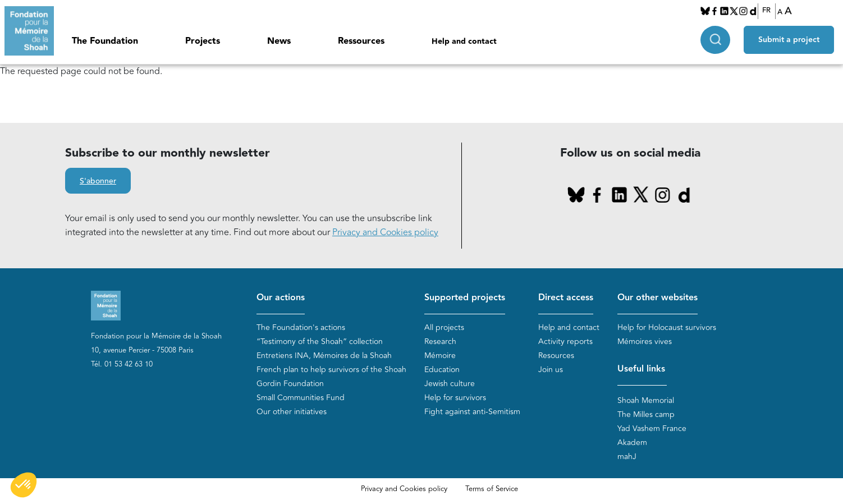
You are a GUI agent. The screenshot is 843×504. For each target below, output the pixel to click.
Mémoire (440, 356)
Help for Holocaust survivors (667, 327)
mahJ (627, 457)
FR (766, 11)
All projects (444, 327)
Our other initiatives (292, 412)
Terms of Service (492, 489)
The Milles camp (646, 414)
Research (440, 342)
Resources (556, 356)
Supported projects (465, 298)
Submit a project (789, 40)
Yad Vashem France (652, 429)
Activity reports (565, 342)
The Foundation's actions (301, 327)
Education (442, 370)
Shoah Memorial (646, 400)
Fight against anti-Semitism (472, 412)
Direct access (566, 298)
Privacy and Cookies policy (385, 232)
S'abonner (98, 181)
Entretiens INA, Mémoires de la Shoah (324, 356)
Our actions (281, 298)
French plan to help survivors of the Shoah (331, 370)
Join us (551, 370)
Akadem (632, 443)
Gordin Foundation (290, 384)
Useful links (641, 369)
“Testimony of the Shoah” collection (320, 342)
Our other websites (658, 298)
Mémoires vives (645, 342)
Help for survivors (455, 398)
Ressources (361, 41)
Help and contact (464, 42)
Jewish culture (450, 384)
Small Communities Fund (301, 398)
